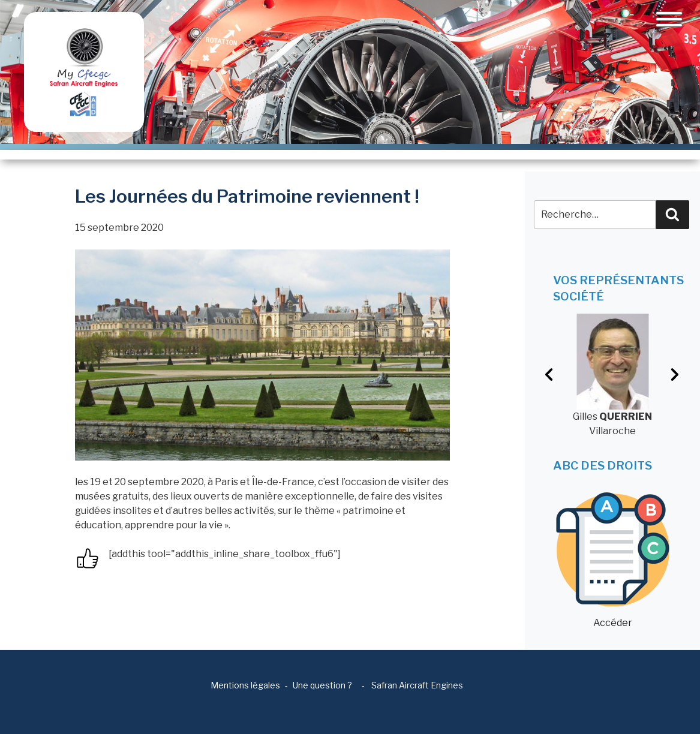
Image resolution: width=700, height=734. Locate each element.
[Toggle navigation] (669, 19)
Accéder (613, 560)
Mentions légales (245, 685)
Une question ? (322, 685)
